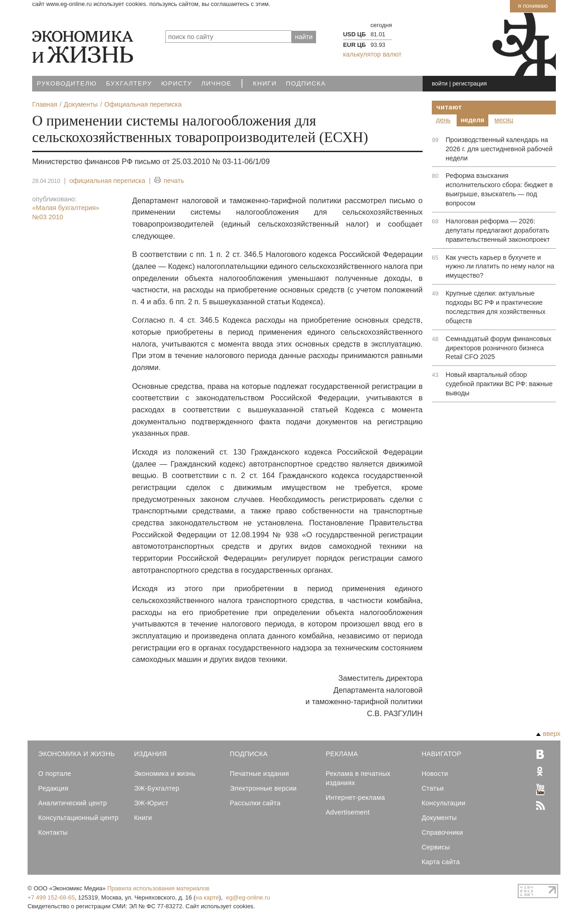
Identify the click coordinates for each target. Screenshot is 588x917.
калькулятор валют (372, 54)
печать (169, 181)
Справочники (442, 832)
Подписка (306, 83)
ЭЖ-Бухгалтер (157, 788)
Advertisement (348, 812)
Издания (151, 754)
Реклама (342, 754)
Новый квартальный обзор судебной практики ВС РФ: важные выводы (499, 384)
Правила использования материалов (158, 888)
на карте (207, 897)
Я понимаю (533, 6)
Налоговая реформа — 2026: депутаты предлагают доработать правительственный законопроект (498, 230)
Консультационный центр (78, 818)
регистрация (470, 83)
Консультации (444, 803)
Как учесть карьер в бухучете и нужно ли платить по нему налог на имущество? (500, 267)
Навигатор (442, 754)
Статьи (433, 788)
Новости (435, 774)
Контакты (53, 832)
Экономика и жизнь (165, 774)
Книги (265, 83)
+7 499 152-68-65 (51, 897)
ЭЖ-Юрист (151, 803)
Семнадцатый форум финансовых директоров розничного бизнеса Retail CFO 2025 (498, 348)
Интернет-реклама (355, 797)
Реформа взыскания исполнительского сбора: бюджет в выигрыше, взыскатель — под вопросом (499, 189)
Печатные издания (259, 774)
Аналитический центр (73, 803)
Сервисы (436, 847)
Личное (216, 83)
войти (440, 83)
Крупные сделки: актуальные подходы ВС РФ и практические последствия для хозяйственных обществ (495, 307)
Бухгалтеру (129, 83)
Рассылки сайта (255, 803)
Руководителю (67, 83)
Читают (449, 107)
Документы (439, 818)
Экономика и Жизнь (76, 754)
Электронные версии (263, 788)
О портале (55, 774)
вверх (548, 734)
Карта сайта (441, 862)
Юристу (177, 83)
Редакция (53, 788)
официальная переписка (107, 181)
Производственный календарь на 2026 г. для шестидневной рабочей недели (499, 149)
